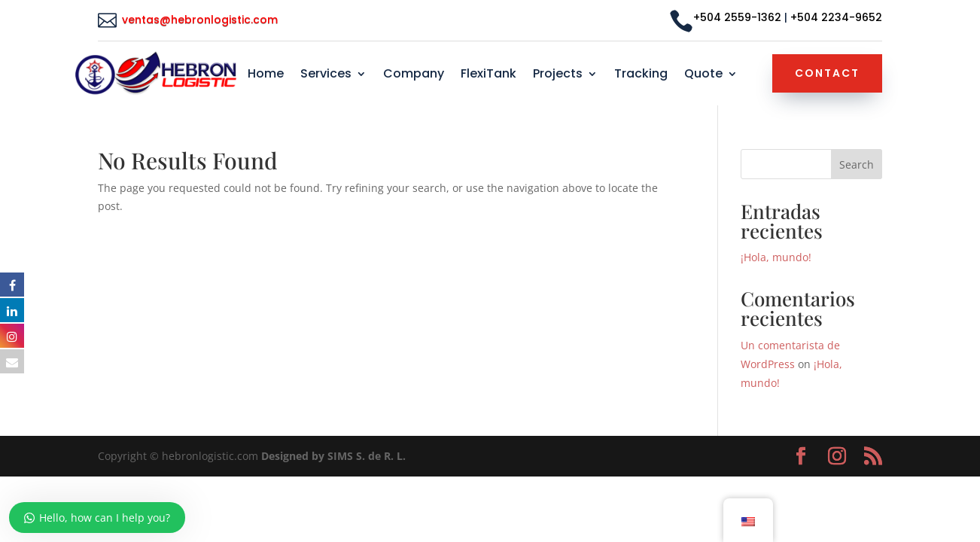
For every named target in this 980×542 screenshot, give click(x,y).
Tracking (641, 75)
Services (326, 75)
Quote (703, 75)
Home (266, 75)
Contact (827, 73)
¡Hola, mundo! (776, 257)
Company (414, 75)
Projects (558, 75)
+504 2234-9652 (836, 17)
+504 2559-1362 (737, 17)
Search (857, 164)
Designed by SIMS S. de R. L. (333, 456)
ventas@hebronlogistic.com (201, 20)
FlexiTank (488, 75)
